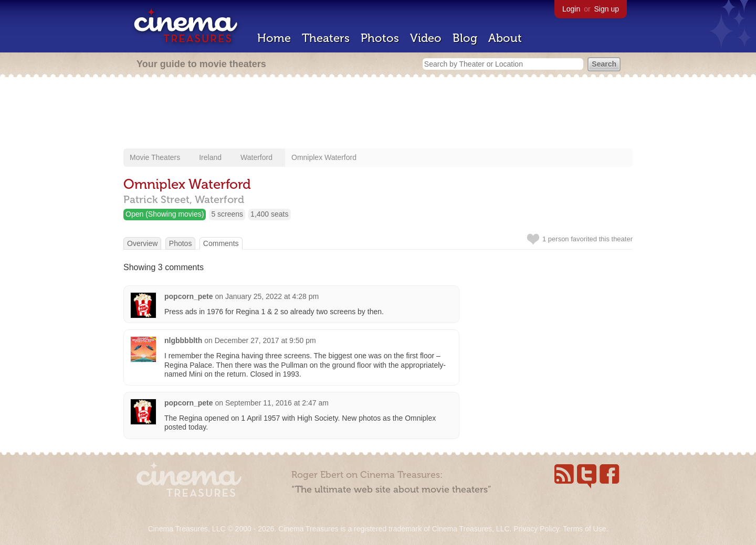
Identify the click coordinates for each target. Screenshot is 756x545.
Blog (465, 38)
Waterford (256, 157)
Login (571, 9)
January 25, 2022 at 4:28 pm (272, 296)
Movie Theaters (155, 157)
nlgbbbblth (183, 340)
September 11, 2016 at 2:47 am (277, 403)
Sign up (607, 9)
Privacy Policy (536, 529)
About (505, 38)
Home (274, 38)
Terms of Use (584, 529)
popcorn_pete (189, 296)
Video (426, 38)
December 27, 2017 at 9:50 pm (265, 340)
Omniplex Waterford (324, 157)
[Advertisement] (378, 114)
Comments (221, 243)
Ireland (210, 157)
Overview (142, 243)
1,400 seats (269, 214)
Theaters (326, 38)
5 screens (227, 214)
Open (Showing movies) (165, 214)
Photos (380, 38)
